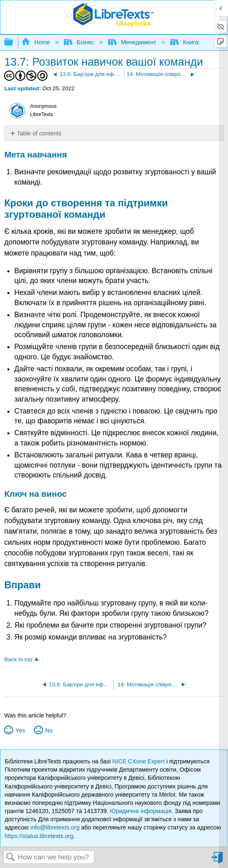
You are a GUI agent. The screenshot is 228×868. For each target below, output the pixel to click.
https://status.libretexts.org (39, 836)
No (49, 731)
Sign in (218, 861)
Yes (20, 731)
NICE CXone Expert (139, 761)
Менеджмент (133, 42)
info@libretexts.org (55, 827)
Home (36, 42)
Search (11, 858)
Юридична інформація (141, 811)
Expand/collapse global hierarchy (14, 42)
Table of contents (39, 133)
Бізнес (80, 42)
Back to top (18, 659)
